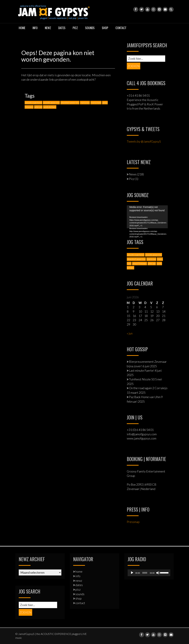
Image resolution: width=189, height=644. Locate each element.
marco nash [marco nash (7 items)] (96, 103)
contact (121, 28)
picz (75, 28)
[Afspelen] (132, 573)
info (35, 28)
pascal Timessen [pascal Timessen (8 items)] (140, 264)
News (133, 174)
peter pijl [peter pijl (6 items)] (38, 107)
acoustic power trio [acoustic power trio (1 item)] (51, 103)
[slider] (145, 573)
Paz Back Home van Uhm (145, 397)
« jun (130, 333)
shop (105, 28)
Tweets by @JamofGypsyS (144, 141)
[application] (147, 217)
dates (62, 28)
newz (48, 28)
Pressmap (133, 522)
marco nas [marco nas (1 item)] (85, 103)
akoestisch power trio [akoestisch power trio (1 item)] (70, 103)
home (22, 28)
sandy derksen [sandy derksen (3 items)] (50, 107)
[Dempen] (158, 573)
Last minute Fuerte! (142, 370)
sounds (90, 28)
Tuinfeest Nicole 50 (142, 379)
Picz (132, 179)
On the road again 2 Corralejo (148, 388)
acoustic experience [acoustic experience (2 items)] (33, 103)
